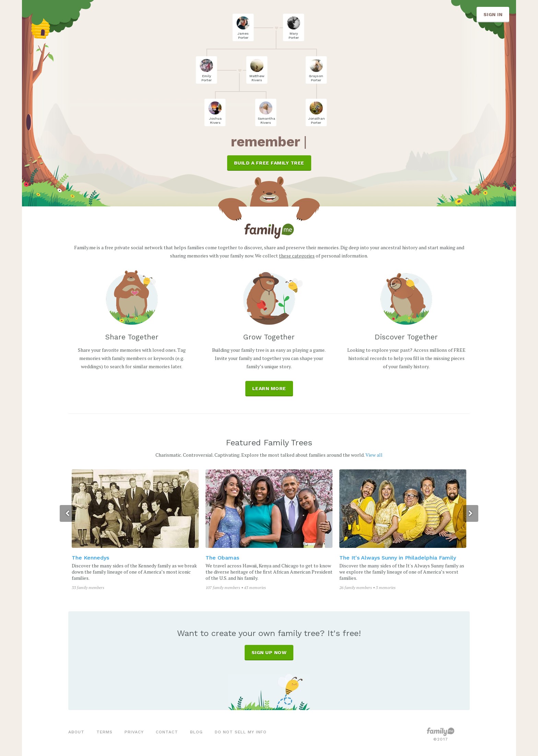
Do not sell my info (241, 732)
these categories (297, 256)
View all (374, 455)
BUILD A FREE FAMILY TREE (269, 163)
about (76, 732)
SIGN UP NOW (269, 652)
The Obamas (223, 558)
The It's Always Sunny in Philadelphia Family (398, 558)
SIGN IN (493, 14)
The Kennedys (91, 558)
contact (167, 732)
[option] (136, 530)
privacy (134, 732)
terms (104, 732)
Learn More (269, 388)
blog (196, 732)
